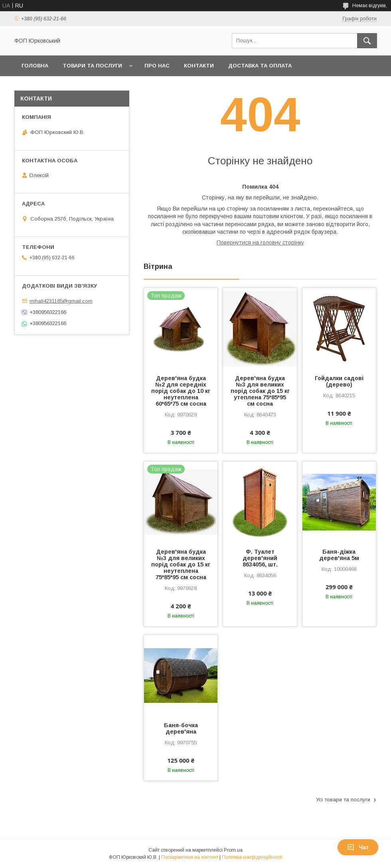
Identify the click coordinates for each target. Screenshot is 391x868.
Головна (35, 66)
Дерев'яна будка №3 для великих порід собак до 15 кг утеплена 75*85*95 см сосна (260, 391)
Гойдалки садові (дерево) (339, 381)
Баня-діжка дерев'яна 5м (339, 555)
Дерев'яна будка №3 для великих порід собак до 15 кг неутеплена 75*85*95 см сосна (181, 564)
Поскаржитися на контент (190, 857)
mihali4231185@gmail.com (61, 301)
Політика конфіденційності (252, 857)
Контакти (199, 66)
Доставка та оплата (260, 66)
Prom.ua (233, 850)
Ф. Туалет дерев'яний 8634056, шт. (260, 558)
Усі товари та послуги (343, 800)
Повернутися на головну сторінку (260, 243)
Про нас (157, 66)
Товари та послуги (92, 66)
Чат (358, 847)
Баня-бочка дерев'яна (181, 728)
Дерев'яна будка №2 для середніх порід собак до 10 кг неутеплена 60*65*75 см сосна (181, 391)
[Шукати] (367, 41)
